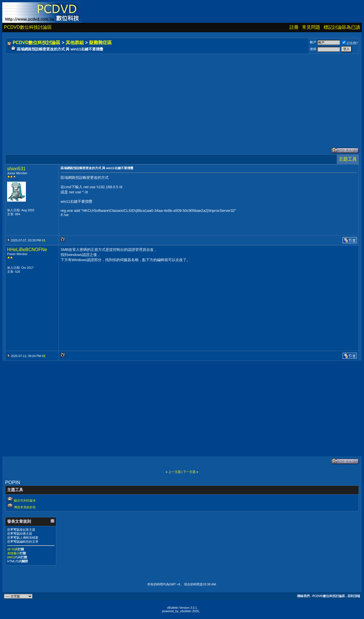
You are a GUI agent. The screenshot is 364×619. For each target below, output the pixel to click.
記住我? (350, 43)
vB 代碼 (12, 549)
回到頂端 (354, 596)
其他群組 (75, 43)
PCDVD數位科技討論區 (28, 27)
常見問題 (311, 27)
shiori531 (16, 169)
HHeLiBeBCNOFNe (27, 250)
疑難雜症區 (100, 43)
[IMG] (11, 557)
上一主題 (175, 472)
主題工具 (348, 159)
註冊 (294, 27)
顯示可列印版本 (25, 501)
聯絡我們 (303, 596)
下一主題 (189, 472)
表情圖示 (13, 553)
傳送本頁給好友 (25, 507)
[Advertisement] (177, 95)
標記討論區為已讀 (342, 27)
